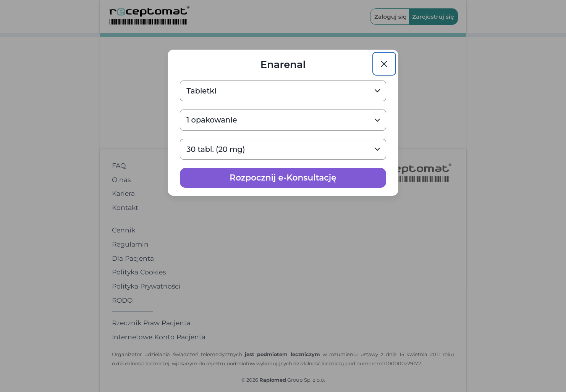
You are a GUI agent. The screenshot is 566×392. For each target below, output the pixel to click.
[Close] (384, 64)
